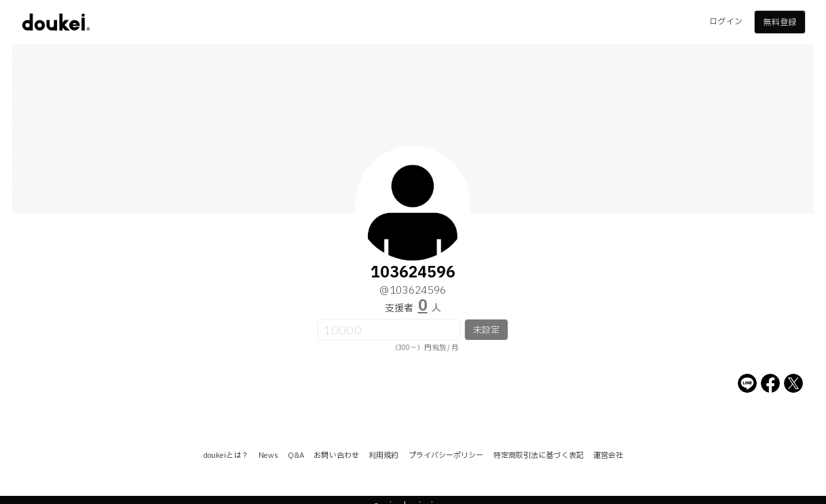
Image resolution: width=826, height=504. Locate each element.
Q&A (296, 455)
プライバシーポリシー (446, 455)
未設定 (486, 330)
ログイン (726, 22)
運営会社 (608, 455)
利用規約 (383, 455)
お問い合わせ (336, 455)
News (268, 455)
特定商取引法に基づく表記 (539, 455)
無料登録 (779, 22)
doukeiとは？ (226, 455)
